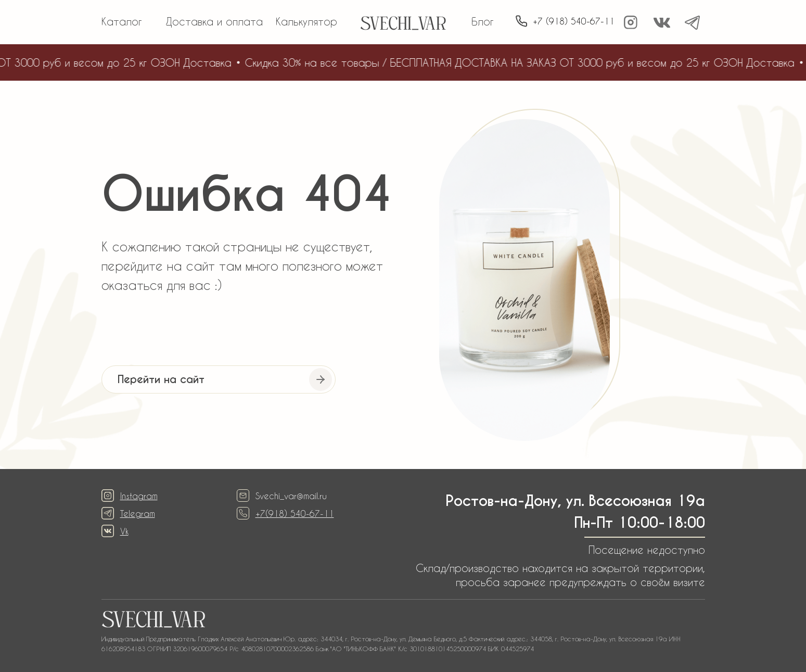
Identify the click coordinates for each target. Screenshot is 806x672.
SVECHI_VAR (403, 25)
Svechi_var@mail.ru (291, 496)
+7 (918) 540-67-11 (574, 21)
